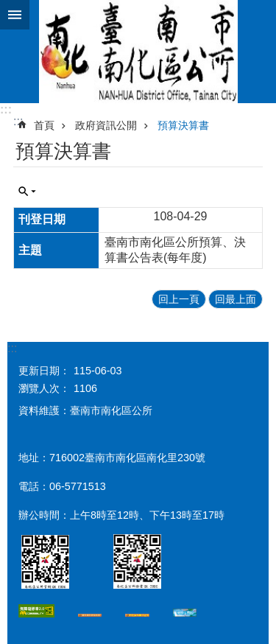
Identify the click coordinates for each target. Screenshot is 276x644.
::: (6, 109)
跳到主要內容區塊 (8, 8)
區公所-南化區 (138, 52)
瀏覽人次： (44, 388)
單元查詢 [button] (27, 192)
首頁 (44, 125)
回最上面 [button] (236, 299)
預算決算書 (183, 125)
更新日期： (44, 371)
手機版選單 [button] (15, 15)
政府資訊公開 (106, 125)
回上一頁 (179, 299)
